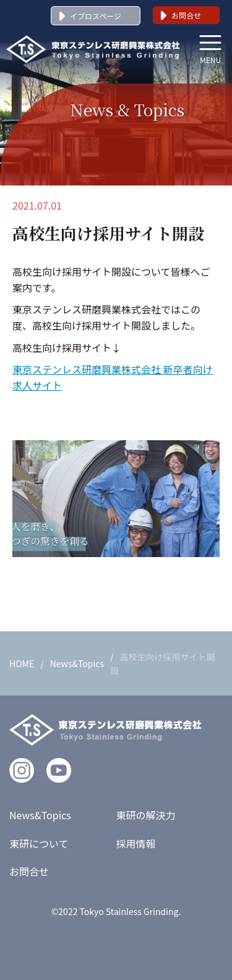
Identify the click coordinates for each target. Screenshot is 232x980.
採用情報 (136, 843)
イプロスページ (96, 16)
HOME (22, 663)
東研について (39, 843)
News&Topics (77, 663)
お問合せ (186, 15)
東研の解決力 (146, 815)
